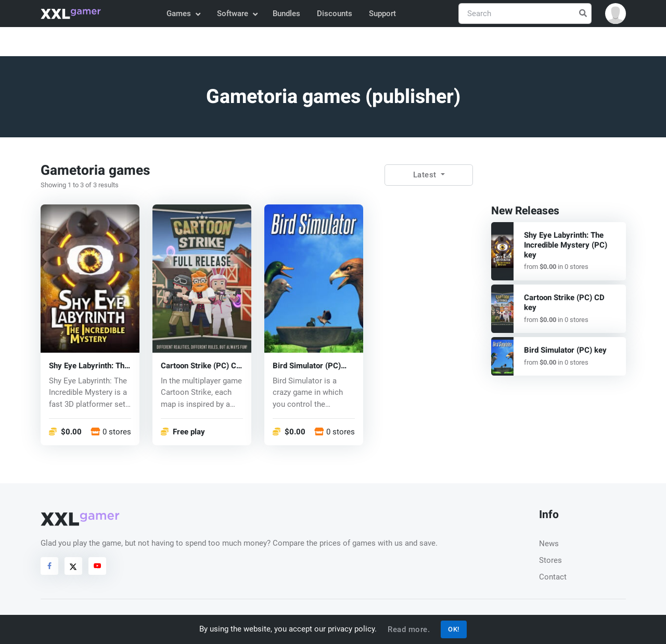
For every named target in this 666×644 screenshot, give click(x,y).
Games (183, 14)
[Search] (525, 14)
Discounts (335, 14)
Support (382, 14)
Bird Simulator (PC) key (307, 365)
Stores (550, 560)
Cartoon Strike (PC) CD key (201, 365)
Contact (553, 577)
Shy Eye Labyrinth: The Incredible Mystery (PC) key (89, 365)
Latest (426, 175)
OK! (454, 629)
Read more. (409, 629)
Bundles (286, 14)
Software (237, 14)
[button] (616, 14)
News (549, 544)
